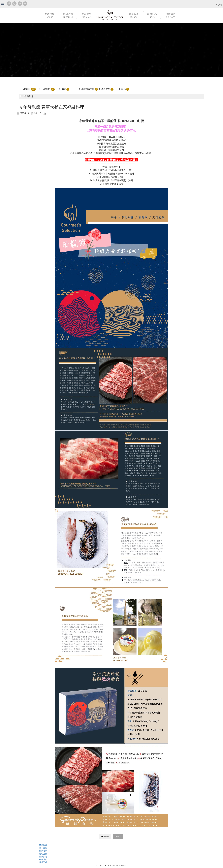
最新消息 (43, 857)
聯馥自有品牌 (88, 89)
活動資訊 (26, 89)
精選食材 (43, 851)
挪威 (64, 89)
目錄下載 (43, 862)
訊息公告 (46, 89)
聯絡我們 (43, 859)
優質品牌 (43, 854)
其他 (123, 89)
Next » (118, 836)
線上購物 (43, 848)
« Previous (105, 836)
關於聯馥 (43, 845)
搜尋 (219, 4)
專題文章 (106, 89)
